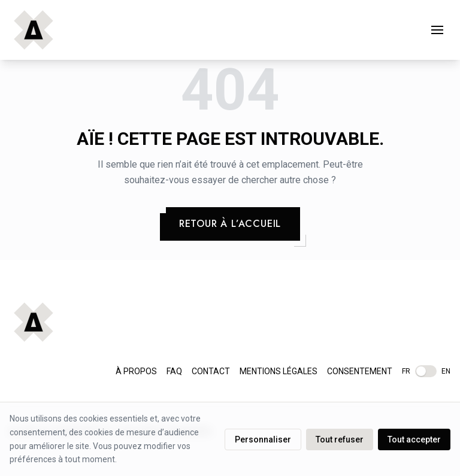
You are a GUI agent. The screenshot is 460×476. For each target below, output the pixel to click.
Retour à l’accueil (230, 224)
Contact (211, 371)
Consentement (360, 371)
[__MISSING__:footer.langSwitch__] (426, 371)
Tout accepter (414, 439)
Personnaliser (263, 439)
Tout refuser (340, 439)
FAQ (174, 371)
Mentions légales (279, 371)
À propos (136, 371)
